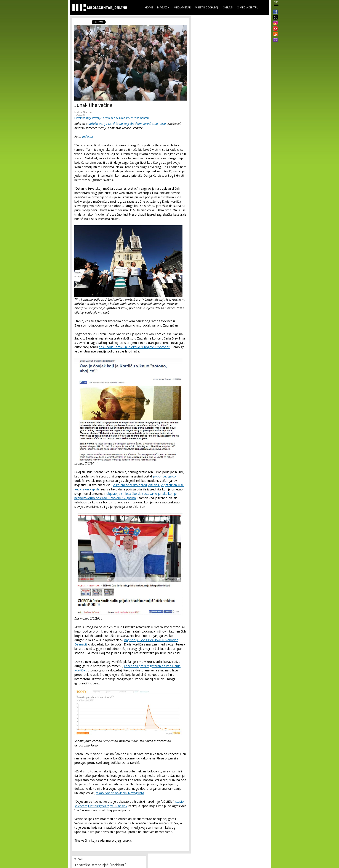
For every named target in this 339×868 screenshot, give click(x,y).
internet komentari (138, 118)
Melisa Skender (84, 112)
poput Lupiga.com (166, 476)
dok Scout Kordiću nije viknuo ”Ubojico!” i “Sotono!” (134, 347)
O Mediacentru (248, 7)
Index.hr (88, 137)
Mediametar (182, 7)
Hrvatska (80, 118)
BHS (276, 2)
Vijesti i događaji (207, 7)
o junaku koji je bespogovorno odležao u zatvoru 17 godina (126, 496)
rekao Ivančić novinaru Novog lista (120, 793)
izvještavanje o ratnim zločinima (106, 118)
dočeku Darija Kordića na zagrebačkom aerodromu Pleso (127, 124)
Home (149, 7)
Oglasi (228, 7)
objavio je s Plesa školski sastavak (130, 494)
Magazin (163, 7)
